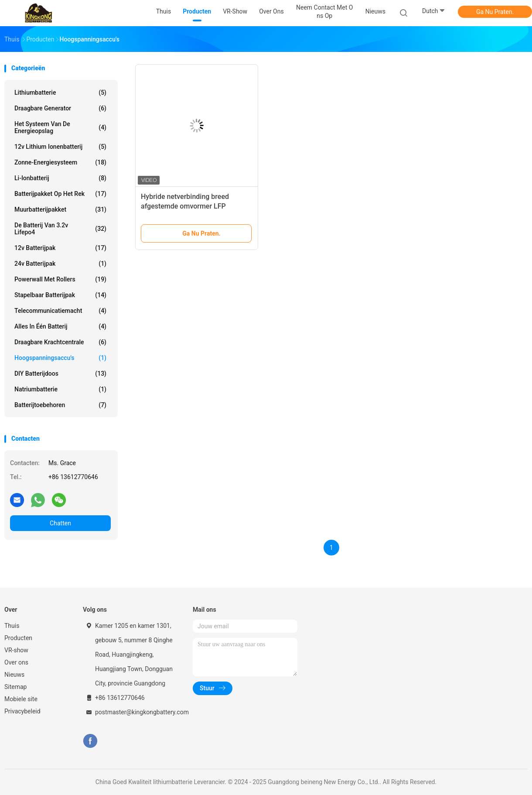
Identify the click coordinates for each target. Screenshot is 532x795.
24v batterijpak (60, 264)
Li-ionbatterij (60, 178)
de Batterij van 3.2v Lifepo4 (60, 229)
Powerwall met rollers (60, 279)
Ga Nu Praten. (495, 12)
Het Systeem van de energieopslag (60, 127)
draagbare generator (60, 108)
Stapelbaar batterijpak (60, 295)
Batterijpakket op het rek (60, 194)
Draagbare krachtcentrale (60, 342)
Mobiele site (21, 699)
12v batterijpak (60, 248)
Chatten (60, 523)
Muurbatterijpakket (60, 209)
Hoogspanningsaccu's (60, 358)
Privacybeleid (22, 711)
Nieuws (14, 675)
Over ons (16, 662)
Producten (18, 638)
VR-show (16, 650)
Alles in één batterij (60, 326)
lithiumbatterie (60, 93)
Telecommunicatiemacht (60, 311)
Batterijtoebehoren (60, 405)
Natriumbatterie (60, 389)
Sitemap (15, 687)
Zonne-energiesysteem (60, 162)
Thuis (12, 626)
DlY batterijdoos (60, 374)
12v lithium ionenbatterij (60, 147)
